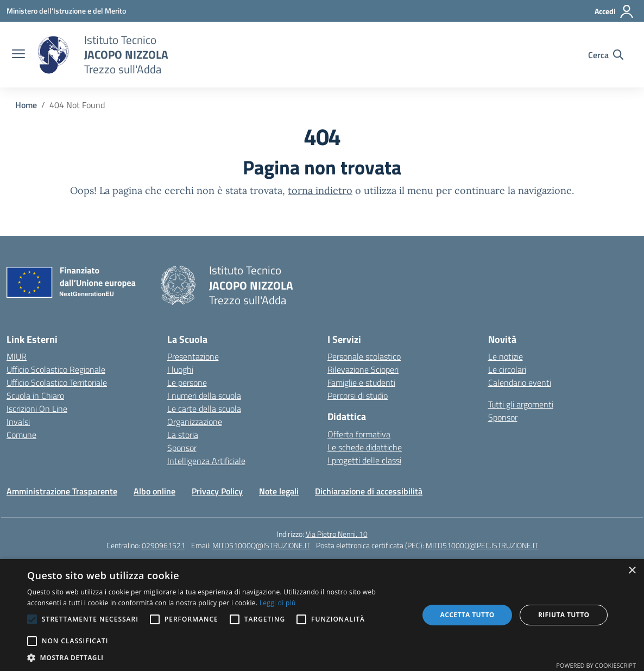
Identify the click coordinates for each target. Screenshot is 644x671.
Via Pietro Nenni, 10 (337, 534)
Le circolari (507, 369)
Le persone (187, 382)
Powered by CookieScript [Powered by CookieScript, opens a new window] (596, 665)
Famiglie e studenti (361, 382)
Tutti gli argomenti (521, 404)
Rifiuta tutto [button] (564, 615)
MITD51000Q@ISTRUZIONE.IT (261, 545)
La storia (183, 435)
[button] (217, 657)
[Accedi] (614, 11)
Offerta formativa (359, 434)
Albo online (154, 491)
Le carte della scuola (204, 409)
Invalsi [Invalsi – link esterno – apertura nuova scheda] (18, 422)
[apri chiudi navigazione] (18, 55)
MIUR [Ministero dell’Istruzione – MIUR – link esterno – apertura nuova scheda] (17, 356)
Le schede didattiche (365, 447)
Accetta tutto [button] (467, 615)
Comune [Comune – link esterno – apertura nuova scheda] (21, 435)
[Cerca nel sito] (606, 55)
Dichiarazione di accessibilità (369, 491)
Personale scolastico (364, 356)
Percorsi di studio (358, 396)
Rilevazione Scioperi (363, 369)
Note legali (279, 491)
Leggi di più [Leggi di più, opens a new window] (278, 603)
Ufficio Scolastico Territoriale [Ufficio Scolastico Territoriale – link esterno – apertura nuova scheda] (57, 382)
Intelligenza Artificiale (206, 461)
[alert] (322, 615)
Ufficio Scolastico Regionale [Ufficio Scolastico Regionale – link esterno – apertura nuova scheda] (56, 369)
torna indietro (320, 190)
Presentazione (193, 356)
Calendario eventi (520, 382)
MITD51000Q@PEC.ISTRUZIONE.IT (482, 545)
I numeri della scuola (204, 396)
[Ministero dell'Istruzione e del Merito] (66, 11)
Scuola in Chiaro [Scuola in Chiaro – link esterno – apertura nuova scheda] (35, 396)
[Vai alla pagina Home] (26, 105)
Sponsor (182, 448)
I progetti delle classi (364, 460)
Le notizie (506, 356)
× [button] (632, 571)
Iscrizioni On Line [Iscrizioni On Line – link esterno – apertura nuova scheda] (37, 409)
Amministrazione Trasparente (62, 491)
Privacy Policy (217, 491)
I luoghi (180, 369)
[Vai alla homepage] (53, 55)
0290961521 (163, 545)
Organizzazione (195, 422)
